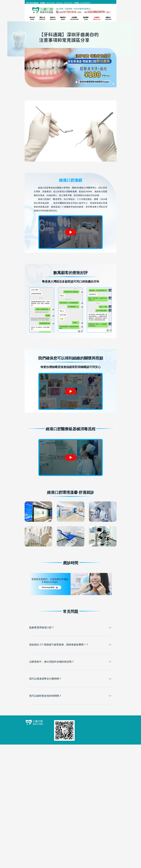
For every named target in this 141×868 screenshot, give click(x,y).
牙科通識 (79, 92)
